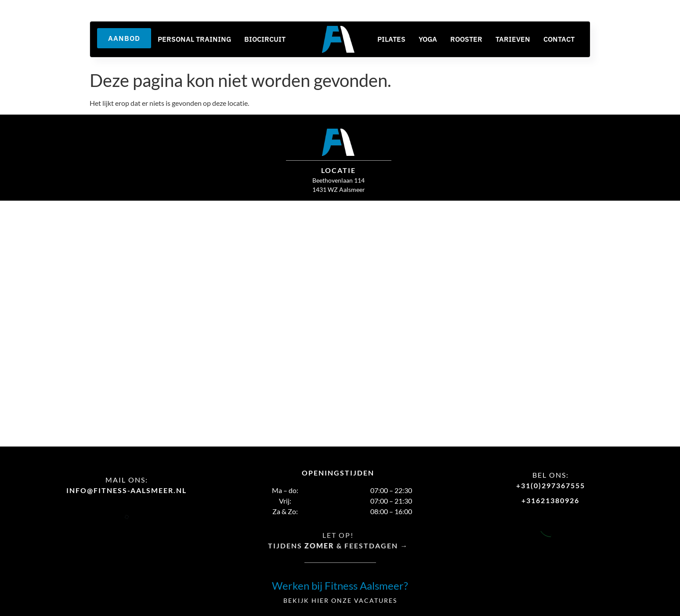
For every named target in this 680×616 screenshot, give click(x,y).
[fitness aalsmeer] (340, 323)
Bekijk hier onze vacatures (340, 600)
